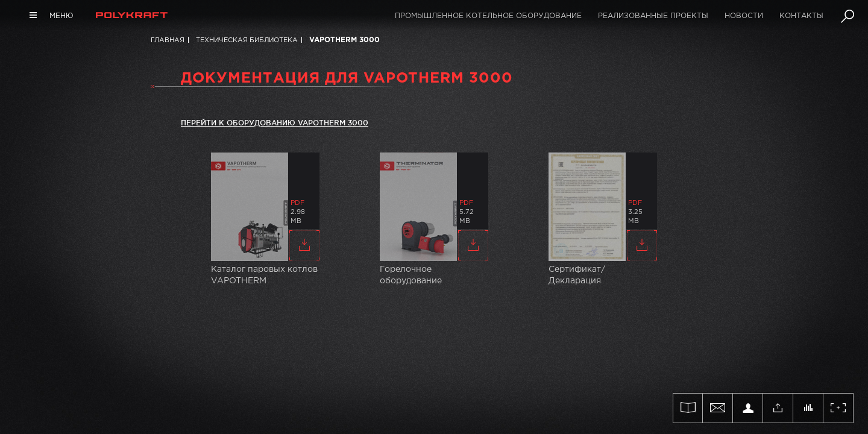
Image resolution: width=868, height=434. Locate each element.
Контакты (801, 16)
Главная (168, 40)
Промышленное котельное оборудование (488, 16)
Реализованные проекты (653, 16)
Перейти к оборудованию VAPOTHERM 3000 (275, 123)
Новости (744, 16)
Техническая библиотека (247, 40)
